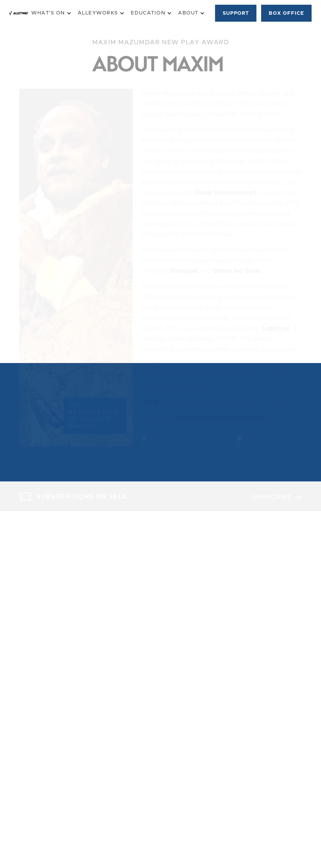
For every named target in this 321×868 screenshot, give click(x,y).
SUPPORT (236, 13)
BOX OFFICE (286, 13)
